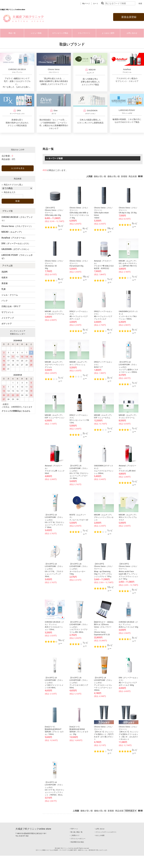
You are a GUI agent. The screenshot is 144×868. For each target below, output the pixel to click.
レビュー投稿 (36, 33)
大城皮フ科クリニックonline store (33, 829)
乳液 (4, 289)
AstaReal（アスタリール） (14, 238)
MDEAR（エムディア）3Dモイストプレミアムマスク (128, 517)
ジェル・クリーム (10, 295)
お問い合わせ (132, 33)
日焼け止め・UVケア (11, 306)
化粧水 (5, 277)
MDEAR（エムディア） (12, 232)
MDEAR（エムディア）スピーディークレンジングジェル (55, 364)
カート (96, 4)
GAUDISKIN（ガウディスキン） (16, 249)
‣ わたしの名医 (100, 835)
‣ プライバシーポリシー (78, 839)
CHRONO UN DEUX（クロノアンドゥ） (17, 219)
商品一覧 (12, 33)
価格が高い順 (114, 176)
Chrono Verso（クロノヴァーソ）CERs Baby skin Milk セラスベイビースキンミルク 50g (79, 213)
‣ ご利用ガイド (75, 835)
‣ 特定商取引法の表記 (77, 842)
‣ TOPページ (74, 829)
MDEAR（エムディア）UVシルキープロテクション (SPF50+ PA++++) (128, 263)
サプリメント (8, 312)
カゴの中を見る (18, 168)
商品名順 (133, 176)
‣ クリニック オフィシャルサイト (106, 832)
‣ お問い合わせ (100, 829)
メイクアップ (8, 318)
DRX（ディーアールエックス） (16, 243)
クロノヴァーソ (84, 33)
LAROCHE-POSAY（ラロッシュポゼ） (17, 257)
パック (5, 301)
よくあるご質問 (108, 33)
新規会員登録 (129, 17)
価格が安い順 (100, 176)
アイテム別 (7, 266)
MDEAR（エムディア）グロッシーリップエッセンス (104, 517)
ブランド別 (7, 211)
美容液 (5, 283)
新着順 (124, 176)
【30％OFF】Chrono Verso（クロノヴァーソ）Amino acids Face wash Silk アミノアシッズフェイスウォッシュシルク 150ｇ (128, 571)
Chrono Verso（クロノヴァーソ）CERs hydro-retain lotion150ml (103, 213)
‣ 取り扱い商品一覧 (76, 832)
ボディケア (7, 324)
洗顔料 (5, 272)
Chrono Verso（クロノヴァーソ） (17, 226)
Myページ (86, 4)
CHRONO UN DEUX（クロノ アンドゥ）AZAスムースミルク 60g (128, 625)
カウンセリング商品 (60, 33)
